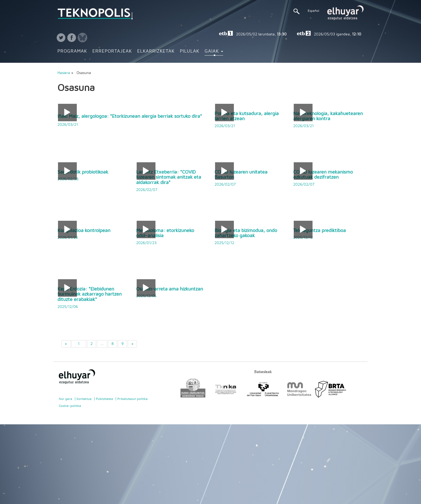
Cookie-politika (70, 406)
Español (313, 11)
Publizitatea (104, 399)
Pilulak (190, 51)
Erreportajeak (112, 51)
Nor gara (66, 399)
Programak (72, 51)
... (102, 344)
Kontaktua (84, 399)
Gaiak (214, 51)
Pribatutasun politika (133, 399)
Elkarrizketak (156, 51)
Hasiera (64, 73)
